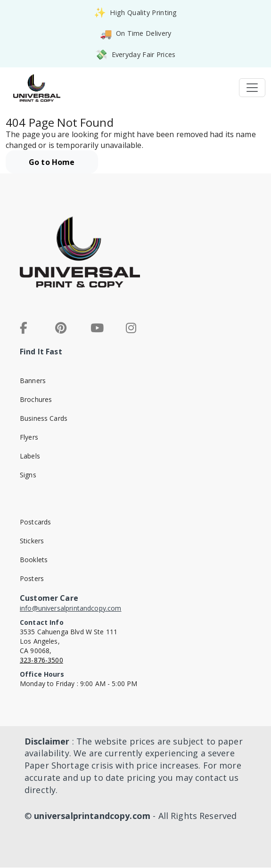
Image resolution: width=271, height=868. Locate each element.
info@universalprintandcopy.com (71, 608)
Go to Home (52, 162)
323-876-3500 (41, 660)
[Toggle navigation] (252, 88)
